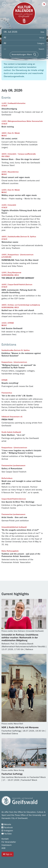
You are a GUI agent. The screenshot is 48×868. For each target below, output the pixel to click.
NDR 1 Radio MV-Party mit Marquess (20, 728)
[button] (44, 4)
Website (6, 824)
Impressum (7, 845)
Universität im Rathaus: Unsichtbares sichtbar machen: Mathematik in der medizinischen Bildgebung (20, 638)
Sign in (8, 854)
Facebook (7, 828)
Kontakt (5, 839)
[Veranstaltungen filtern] (24, 55)
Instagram (7, 831)
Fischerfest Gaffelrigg (12, 774)
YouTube (7, 834)
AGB (3, 848)
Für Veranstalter (9, 842)
